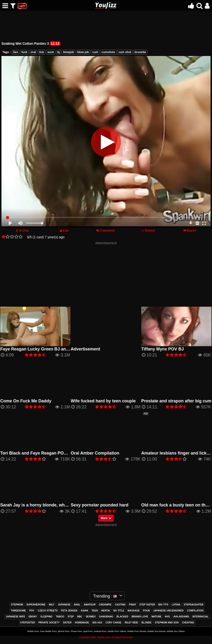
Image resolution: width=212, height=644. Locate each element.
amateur (90, 605)
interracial (201, 617)
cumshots (108, 52)
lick (42, 52)
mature (156, 617)
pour (146, 611)
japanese (64, 605)
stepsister (28, 623)
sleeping (46, 617)
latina (176, 605)
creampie (105, 605)
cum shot (125, 52)
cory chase (114, 623)
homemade (82, 623)
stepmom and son (167, 623)
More (106, 518)
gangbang (106, 617)
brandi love (140, 617)
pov (32, 611)
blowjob (68, 52)
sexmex (91, 617)
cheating (188, 623)
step (71, 617)
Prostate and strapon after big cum (176, 401)
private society (49, 623)
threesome (18, 611)
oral (33, 52)
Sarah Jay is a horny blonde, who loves (40, 505)
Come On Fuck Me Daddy (26, 401)
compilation (195, 611)
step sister (147, 605)
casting (120, 605)
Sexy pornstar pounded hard (100, 505)
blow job (83, 52)
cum (95, 52)
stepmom (17, 605)
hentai (106, 611)
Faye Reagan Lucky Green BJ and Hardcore (44, 349)
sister (67, 623)
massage (134, 611)
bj (59, 52)
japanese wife (15, 617)
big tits (163, 605)
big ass (97, 623)
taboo (60, 617)
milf (52, 605)
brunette (140, 52)
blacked (123, 617)
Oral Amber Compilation (95, 453)
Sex (15, 52)
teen (95, 611)
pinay (133, 605)
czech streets (48, 611)
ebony (33, 617)
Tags (6, 52)
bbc (80, 617)
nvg (167, 617)
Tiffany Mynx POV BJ (163, 349)
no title (119, 611)
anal (77, 605)
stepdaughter (194, 605)
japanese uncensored (169, 611)
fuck (24, 52)
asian (84, 611)
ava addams (181, 617)
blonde (146, 623)
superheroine (36, 605)
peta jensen (69, 611)
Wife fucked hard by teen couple (103, 401)
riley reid (132, 623)
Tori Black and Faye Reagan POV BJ (37, 453)
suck (51, 52)
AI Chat (24, 231)
